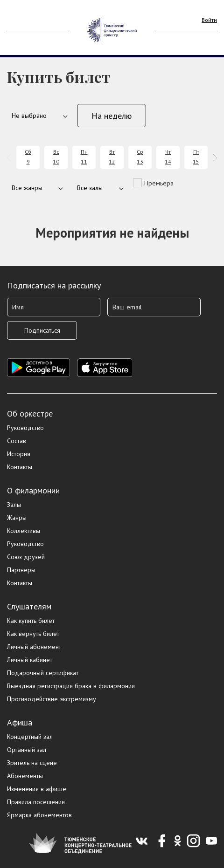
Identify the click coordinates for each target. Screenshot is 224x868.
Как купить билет (31, 621)
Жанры (17, 518)
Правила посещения (36, 802)
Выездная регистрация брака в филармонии (71, 686)
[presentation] (10, 158)
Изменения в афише (37, 789)
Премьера (159, 183)
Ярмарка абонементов (39, 815)
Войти (209, 20)
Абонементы (25, 776)
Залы (14, 505)
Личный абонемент (34, 647)
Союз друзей (26, 557)
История (19, 454)
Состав (17, 441)
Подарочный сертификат (43, 673)
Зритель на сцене (32, 763)
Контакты (20, 467)
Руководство (25, 428)
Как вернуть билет (33, 634)
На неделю (112, 116)
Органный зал (27, 750)
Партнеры (21, 570)
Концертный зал (30, 737)
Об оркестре (30, 413)
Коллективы (24, 531)
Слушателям (29, 606)
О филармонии (33, 490)
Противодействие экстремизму (52, 699)
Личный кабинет (30, 660)
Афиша (20, 722)
